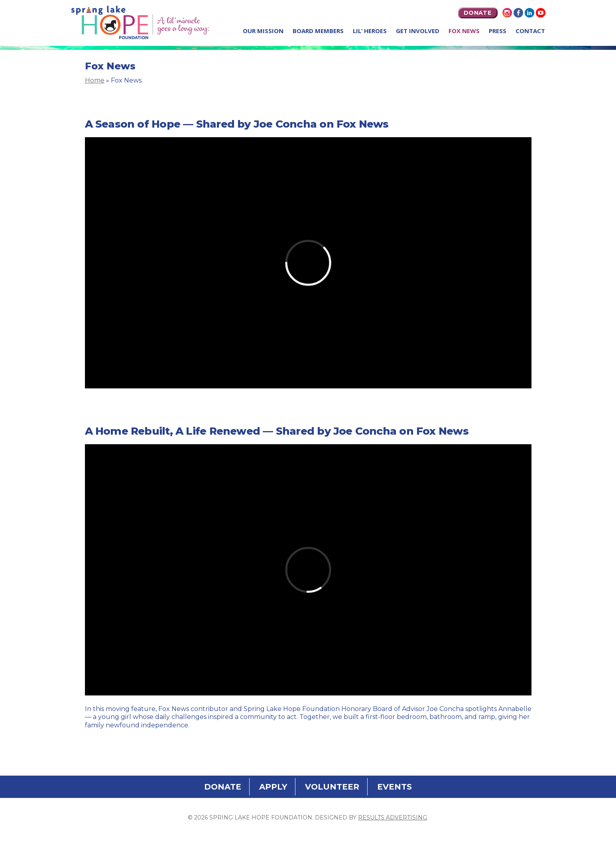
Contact (530, 31)
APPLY (273, 787)
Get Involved (418, 31)
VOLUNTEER (332, 787)
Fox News (464, 31)
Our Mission (263, 31)
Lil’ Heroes (370, 31)
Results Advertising (393, 817)
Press (498, 31)
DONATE (477, 13)
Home (95, 80)
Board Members (318, 31)
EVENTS (395, 787)
